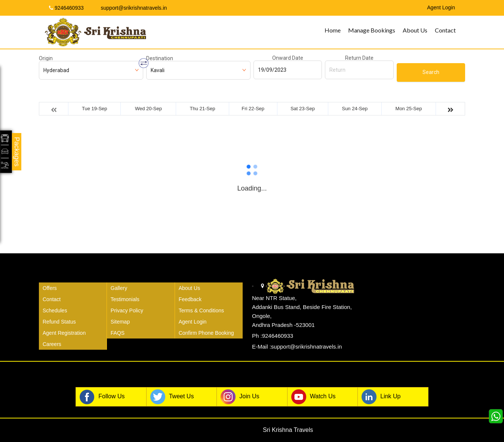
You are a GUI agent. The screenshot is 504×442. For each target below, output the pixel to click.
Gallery (119, 288)
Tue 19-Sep (94, 109)
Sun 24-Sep (355, 109)
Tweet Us (172, 397)
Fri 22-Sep (253, 109)
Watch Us (314, 397)
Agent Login (193, 322)
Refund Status (59, 322)
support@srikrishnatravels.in (131, 8)
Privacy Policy (127, 310)
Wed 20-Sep (148, 109)
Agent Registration (64, 333)
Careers (52, 344)
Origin (46, 58)
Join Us (240, 397)
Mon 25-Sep (409, 109)
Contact (445, 30)
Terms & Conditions (201, 310)
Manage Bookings (372, 30)
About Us (415, 30)
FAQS (118, 333)
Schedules (55, 310)
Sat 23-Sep (303, 109)
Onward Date (288, 58)
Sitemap (120, 322)
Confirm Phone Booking (206, 333)
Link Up (381, 397)
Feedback (190, 299)
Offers (50, 288)
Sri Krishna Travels (288, 430)
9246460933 (66, 8)
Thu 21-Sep (203, 109)
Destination (160, 58)
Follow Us (102, 397)
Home (333, 30)
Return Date (359, 58)
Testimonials (125, 299)
